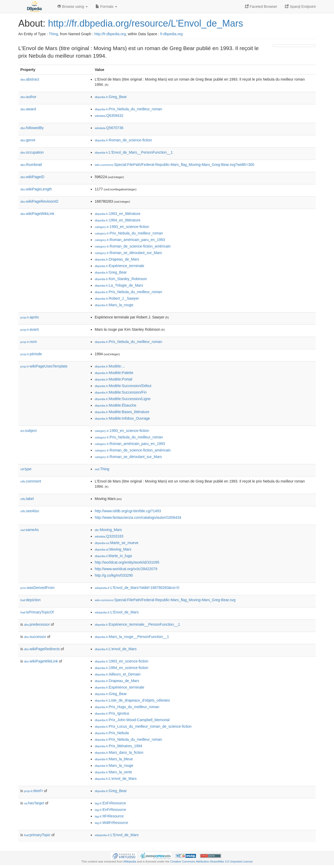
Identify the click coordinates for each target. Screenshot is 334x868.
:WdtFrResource (111, 823)
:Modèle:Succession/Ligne (123, 399)
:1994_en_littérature (118, 220)
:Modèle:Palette (114, 373)
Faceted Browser (261, 7)
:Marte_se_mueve (117, 543)
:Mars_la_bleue (114, 759)
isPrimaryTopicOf (37, 612)
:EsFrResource (110, 803)
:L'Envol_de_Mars (117, 612)
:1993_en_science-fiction (122, 227)
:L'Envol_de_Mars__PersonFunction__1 (134, 152)
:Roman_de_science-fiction (123, 140)
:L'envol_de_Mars (116, 649)
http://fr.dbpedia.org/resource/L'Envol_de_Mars (145, 23)
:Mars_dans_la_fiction (119, 752)
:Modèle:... (110, 366)
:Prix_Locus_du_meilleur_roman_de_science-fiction (143, 726)
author (28, 97)
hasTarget (34, 803)
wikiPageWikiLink (37, 214)
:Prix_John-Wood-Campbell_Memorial (132, 720)
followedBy (32, 128)
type (26, 469)
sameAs (29, 530)
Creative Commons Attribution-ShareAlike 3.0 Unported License (211, 861)
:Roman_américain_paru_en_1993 (130, 240)
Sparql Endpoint (300, 7)
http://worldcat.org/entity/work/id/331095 (127, 562)
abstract (30, 79)
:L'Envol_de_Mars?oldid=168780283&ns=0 (137, 588)
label (27, 499)
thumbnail (31, 165)
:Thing (102, 469)
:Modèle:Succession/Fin (121, 392)
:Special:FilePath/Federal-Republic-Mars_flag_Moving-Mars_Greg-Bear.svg (165, 600)
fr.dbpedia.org (171, 34)
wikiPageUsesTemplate (44, 366)
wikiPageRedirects (42, 649)
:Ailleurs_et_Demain (118, 674)
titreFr (34, 791)
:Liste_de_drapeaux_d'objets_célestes (132, 700)
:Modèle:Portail (114, 379)
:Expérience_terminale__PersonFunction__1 (137, 624)
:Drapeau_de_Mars (117, 259)
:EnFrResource (110, 810)
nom (29, 342)
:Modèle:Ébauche (115, 405)
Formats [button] (106, 7)
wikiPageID (32, 177)
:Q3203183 (109, 536)
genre (28, 140)
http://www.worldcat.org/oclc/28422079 (126, 569)
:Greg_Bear (111, 97)
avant (29, 329)
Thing (53, 34)
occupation (32, 152)
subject (28, 431)
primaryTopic (37, 835)
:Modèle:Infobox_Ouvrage (122, 418)
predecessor (37, 624)
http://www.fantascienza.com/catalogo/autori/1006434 (138, 517)
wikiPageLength (36, 189)
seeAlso (30, 511)
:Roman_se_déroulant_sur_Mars (128, 253)
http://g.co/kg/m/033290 (114, 575)
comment (31, 481)
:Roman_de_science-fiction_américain (133, 246)
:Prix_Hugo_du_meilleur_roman (127, 707)
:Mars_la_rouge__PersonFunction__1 (132, 637)
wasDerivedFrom (37, 588)
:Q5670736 (109, 128)
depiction (31, 600)
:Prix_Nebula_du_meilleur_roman (128, 109)
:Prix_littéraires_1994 (118, 746)
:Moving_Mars (108, 530)
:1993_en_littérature (118, 214)
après (30, 317)
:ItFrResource (109, 816)
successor (35, 637)
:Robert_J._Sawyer (117, 298)
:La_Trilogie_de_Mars (119, 285)
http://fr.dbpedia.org (110, 34)
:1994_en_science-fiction (121, 668)
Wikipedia (130, 861)
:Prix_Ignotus (112, 713)
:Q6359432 (109, 116)
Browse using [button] (73, 7)
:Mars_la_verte (113, 772)
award (28, 109)
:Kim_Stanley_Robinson (121, 279)
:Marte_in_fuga (113, 556)
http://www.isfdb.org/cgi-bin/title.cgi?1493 (128, 511)
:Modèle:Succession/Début (123, 386)
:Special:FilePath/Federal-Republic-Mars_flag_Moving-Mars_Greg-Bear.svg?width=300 (174, 165)
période (31, 354)
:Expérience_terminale (120, 266)
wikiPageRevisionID (39, 201)
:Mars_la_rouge (114, 305)
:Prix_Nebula (112, 733)
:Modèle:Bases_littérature (122, 412)
